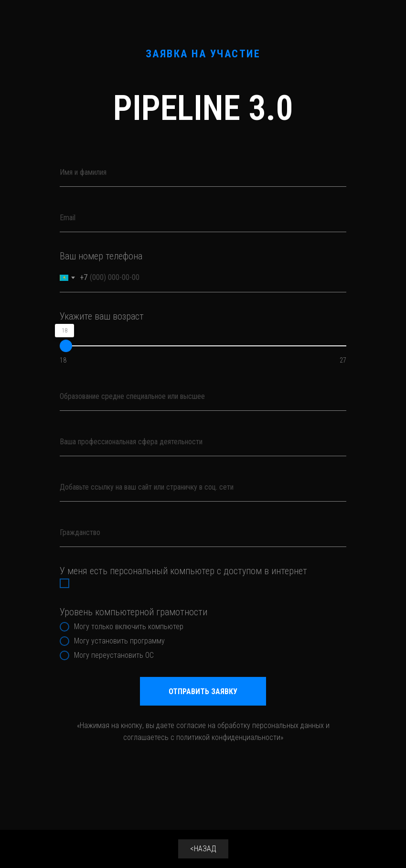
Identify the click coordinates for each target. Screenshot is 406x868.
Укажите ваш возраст (102, 316)
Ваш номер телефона (101, 256)
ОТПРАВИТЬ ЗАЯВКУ (203, 691)
